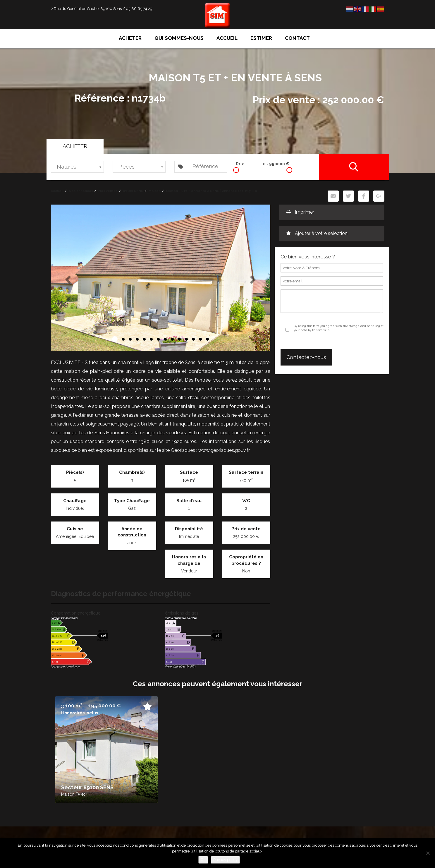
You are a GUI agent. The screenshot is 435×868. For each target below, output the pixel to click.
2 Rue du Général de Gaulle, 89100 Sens (86, 9)
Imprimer (300, 212)
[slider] (236, 170)
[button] (67, 278)
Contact (297, 38)
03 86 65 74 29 (139, 9)
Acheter (130, 38)
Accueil (227, 38)
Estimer (261, 38)
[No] (428, 853)
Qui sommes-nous (179, 38)
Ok (203, 860)
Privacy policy (225, 860)
